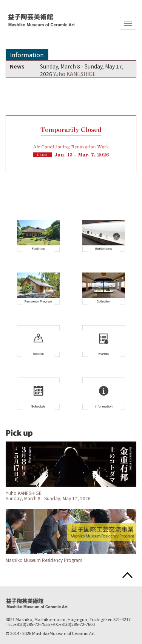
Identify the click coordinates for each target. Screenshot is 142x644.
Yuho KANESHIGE (75, 74)
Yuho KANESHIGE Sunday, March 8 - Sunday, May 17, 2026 (48, 496)
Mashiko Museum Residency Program (44, 560)
